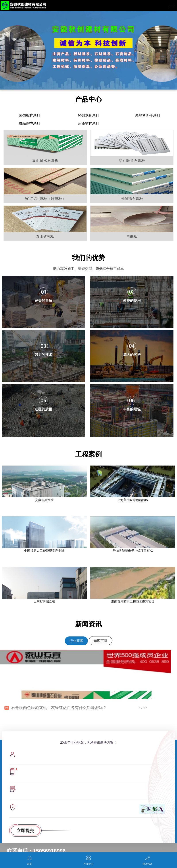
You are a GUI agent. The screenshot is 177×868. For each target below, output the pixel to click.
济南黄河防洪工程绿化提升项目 (133, 601)
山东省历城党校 (44, 601)
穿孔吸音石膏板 (132, 161)
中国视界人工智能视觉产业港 (44, 551)
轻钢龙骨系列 (88, 115)
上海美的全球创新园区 (133, 500)
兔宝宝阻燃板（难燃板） (45, 199)
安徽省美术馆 (44, 500)
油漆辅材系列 (88, 123)
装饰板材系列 (29, 115)
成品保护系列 (29, 123)
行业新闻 (76, 641)
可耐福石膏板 (132, 199)
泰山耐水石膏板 (45, 161)
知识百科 (100, 641)
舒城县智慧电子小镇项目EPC (133, 551)
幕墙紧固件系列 (148, 115)
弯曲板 (132, 237)
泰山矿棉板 (45, 237)
